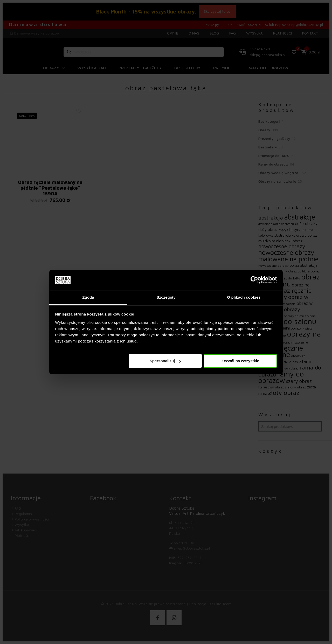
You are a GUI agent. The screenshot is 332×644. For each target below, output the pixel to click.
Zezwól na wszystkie (240, 361)
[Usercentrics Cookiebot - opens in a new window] (254, 280)
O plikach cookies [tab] (244, 297)
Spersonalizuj (165, 361)
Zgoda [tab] (88, 297)
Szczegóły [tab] (166, 297)
